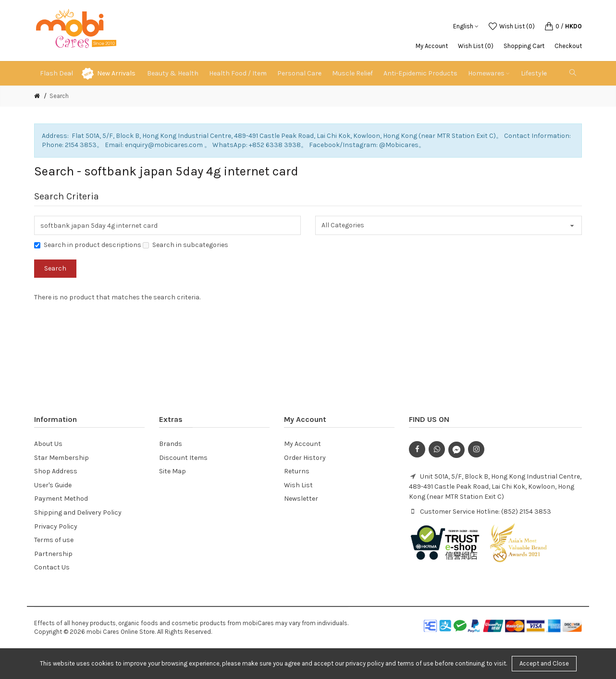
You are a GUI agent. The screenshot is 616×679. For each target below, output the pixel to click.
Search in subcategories (185, 245)
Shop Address (56, 471)
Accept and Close (544, 663)
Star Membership (62, 458)
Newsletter (301, 499)
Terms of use (54, 540)
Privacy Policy (56, 526)
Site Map (172, 471)
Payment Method (61, 499)
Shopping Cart (524, 46)
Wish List (298, 485)
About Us (48, 444)
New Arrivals (116, 73)
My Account (432, 46)
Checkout (568, 46)
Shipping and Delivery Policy (78, 512)
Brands (171, 444)
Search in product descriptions (88, 245)
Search (59, 96)
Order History (305, 458)
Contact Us (52, 567)
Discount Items (183, 458)
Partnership (53, 554)
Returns (297, 471)
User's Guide (53, 485)
